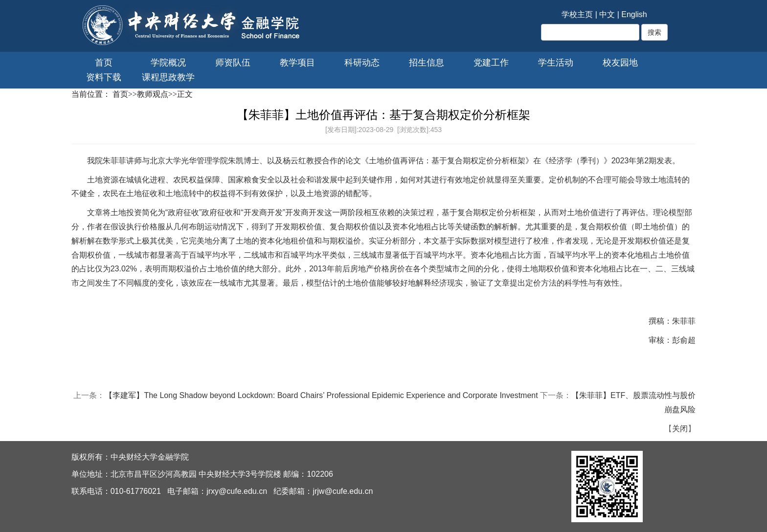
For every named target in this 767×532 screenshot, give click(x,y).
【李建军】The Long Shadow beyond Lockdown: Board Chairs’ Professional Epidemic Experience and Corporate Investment (321, 395)
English (634, 14)
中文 (607, 14)
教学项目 (297, 63)
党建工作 (491, 63)
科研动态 (362, 63)
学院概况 (168, 63)
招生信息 (427, 63)
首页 (104, 63)
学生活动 (556, 63)
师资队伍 (233, 63)
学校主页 (577, 14)
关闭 (680, 429)
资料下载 (104, 77)
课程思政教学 (168, 77)
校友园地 (620, 63)
